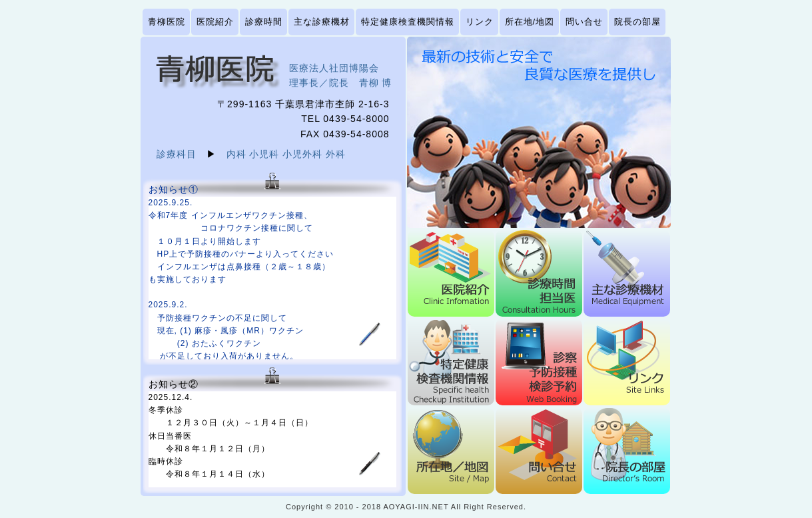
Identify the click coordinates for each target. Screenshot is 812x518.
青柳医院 (167, 22)
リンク (480, 22)
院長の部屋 (637, 22)
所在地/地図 (530, 22)
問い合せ (584, 22)
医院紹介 (215, 22)
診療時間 (264, 22)
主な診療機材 (322, 22)
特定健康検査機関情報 (408, 22)
